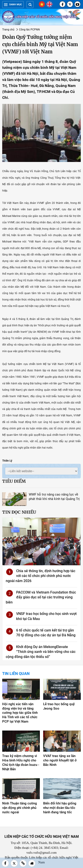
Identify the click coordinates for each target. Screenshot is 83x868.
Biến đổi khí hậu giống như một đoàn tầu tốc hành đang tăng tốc (60, 808)
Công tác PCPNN (29, 30)
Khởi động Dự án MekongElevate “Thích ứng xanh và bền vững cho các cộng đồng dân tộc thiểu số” (41, 652)
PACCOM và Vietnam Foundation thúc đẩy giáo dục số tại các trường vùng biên (41, 597)
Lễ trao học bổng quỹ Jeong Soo (59, 706)
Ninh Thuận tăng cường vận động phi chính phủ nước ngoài (20, 808)
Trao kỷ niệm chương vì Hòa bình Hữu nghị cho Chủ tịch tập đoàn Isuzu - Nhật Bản (21, 763)
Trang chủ (8, 30)
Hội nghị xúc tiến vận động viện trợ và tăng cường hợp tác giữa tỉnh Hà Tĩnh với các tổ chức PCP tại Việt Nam (20, 713)
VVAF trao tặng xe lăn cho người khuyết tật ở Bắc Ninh (60, 760)
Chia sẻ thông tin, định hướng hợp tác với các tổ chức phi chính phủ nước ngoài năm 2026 (41, 576)
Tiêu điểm (14, 481)
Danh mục (13, 5)
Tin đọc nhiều (19, 512)
